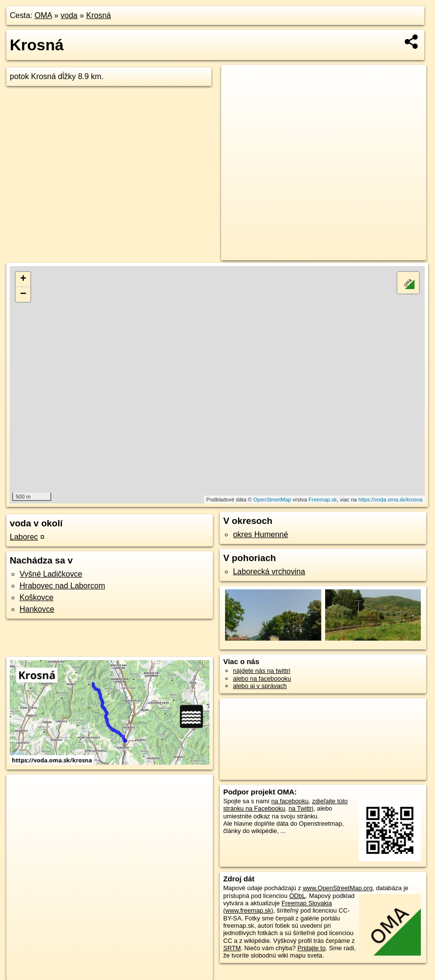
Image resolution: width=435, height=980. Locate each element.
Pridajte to (311, 948)
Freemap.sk (323, 500)
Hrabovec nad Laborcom (62, 586)
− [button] (23, 294)
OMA (43, 15)
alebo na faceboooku (262, 678)
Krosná (99, 15)
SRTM (232, 948)
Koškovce (36, 597)
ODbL (297, 896)
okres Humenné (260, 534)
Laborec (24, 537)
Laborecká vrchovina (269, 572)
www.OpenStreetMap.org (338, 888)
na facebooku (290, 801)
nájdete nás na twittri (261, 671)
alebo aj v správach (260, 686)
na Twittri (301, 808)
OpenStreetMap (272, 500)
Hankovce (37, 609)
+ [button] (23, 279)
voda (69, 15)
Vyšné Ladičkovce (51, 574)
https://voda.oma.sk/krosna (390, 500)
